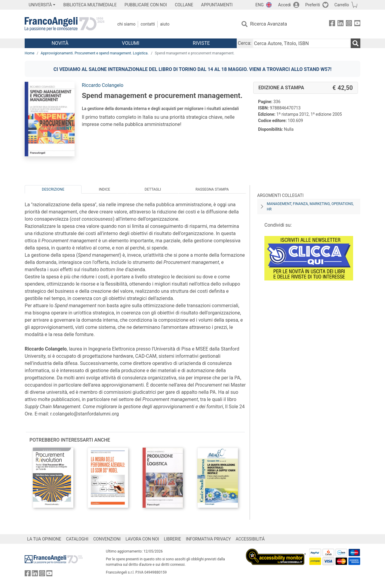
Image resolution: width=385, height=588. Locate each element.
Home (29, 53)
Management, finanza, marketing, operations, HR (310, 207)
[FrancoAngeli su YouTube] (357, 24)
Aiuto (165, 24)
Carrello (342, 5)
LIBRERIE (172, 539)
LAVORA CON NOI (142, 539)
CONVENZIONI (107, 539)
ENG (259, 5)
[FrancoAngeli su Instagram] (349, 24)
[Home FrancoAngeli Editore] (65, 24)
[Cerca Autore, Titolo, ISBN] (302, 43)
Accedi (284, 5)
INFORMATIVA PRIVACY (208, 539)
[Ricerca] (356, 43)
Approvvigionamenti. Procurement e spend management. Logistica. (95, 53)
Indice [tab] (104, 189)
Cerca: (245, 43)
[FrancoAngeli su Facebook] (332, 24)
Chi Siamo (126, 24)
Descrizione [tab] (53, 189)
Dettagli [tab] (153, 189)
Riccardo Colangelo (103, 85)
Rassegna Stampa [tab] (212, 189)
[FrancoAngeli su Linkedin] (340, 24)
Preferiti (313, 5)
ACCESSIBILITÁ (250, 539)
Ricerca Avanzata (269, 24)
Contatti (148, 24)
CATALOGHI (77, 539)
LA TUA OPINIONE (44, 539)
